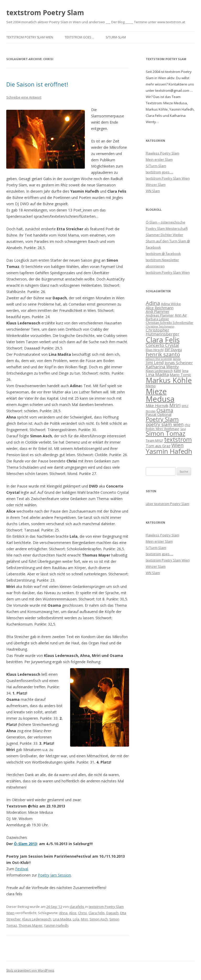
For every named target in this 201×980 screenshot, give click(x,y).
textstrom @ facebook (163, 254)
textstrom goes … (79, 37)
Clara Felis (97, 913)
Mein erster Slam (159, 159)
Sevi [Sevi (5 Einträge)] (183, 429)
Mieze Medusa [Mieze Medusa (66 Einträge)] (160, 395)
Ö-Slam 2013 (25, 844)
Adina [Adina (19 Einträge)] (153, 303)
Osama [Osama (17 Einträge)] (165, 410)
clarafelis (77, 907)
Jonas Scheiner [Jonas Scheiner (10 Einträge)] (179, 363)
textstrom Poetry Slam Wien (30, 37)
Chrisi (82, 913)
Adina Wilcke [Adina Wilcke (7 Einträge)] (171, 304)
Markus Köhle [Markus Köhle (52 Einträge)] (169, 380)
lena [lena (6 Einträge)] (185, 371)
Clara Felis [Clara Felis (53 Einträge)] (163, 340)
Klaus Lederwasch (37, 919)
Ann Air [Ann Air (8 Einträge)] (181, 315)
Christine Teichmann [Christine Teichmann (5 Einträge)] (160, 326)
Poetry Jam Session (54, 875)
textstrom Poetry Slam (45, 13)
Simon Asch (99, 919)
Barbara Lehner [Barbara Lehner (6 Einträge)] (157, 319)
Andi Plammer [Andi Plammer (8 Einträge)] (158, 311)
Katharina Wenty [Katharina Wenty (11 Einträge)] (162, 367)
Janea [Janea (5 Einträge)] (177, 359)
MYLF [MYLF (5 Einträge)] (185, 406)
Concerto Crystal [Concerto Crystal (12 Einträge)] (162, 345)
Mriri (84, 919)
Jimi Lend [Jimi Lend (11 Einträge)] (155, 363)
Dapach (112, 913)
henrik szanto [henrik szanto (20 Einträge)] (163, 354)
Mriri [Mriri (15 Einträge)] (175, 405)
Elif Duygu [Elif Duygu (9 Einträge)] (173, 349)
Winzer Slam (156, 185)
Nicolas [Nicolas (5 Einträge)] (151, 411)
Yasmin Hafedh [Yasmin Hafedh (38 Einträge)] (169, 451)
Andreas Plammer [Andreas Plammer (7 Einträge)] (160, 315)
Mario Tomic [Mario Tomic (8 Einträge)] (180, 375)
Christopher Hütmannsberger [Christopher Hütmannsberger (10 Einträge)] (163, 332)
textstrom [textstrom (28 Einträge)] (178, 440)
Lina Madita (62, 919)
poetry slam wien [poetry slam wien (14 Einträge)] (165, 424)
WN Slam (153, 191)
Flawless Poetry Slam (163, 153)
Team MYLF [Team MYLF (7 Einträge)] (154, 440)
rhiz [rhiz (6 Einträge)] (188, 425)
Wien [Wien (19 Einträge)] (178, 445)
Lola (76, 919)
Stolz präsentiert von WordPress (30, 970)
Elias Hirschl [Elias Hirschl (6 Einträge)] (155, 350)
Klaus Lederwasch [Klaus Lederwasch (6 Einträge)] (159, 371)
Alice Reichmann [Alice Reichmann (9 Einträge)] (160, 308)
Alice (73, 913)
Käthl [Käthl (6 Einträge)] (177, 371)
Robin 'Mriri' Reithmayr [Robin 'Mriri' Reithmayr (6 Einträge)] (163, 429)
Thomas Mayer (30, 925)
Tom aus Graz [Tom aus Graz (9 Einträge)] (158, 446)
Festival (22, 869)
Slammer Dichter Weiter (164, 235)
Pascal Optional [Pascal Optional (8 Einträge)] (159, 414)
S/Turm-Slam (116, 37)
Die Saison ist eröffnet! (37, 84)
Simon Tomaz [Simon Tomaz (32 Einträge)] (166, 433)
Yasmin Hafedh (56, 925)
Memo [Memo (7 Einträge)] (151, 386)
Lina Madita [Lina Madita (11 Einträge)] (157, 375)
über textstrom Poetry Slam (167, 504)
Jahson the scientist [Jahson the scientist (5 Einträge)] (159, 359)
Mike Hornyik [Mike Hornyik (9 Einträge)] (157, 405)
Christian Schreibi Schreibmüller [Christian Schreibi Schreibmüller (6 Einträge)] (170, 323)
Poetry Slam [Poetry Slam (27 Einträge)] (162, 419)
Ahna (63, 913)
